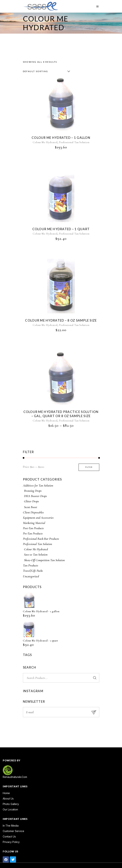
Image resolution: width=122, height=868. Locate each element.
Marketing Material (34, 523)
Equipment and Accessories (38, 518)
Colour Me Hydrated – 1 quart (61, 229)
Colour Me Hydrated (45, 142)
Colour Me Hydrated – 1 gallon (61, 138)
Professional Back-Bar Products (41, 539)
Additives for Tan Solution (38, 485)
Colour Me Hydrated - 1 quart (40, 641)
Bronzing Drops (33, 491)
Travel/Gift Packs (33, 571)
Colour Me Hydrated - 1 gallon (41, 611)
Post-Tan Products (33, 528)
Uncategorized (31, 576)
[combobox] (46, 71)
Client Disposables (33, 512)
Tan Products (31, 565)
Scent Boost (31, 507)
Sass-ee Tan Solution (36, 554)
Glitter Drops (31, 501)
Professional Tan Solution (74, 142)
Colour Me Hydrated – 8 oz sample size (61, 320)
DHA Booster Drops (35, 496)
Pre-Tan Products (33, 533)
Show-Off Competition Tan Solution (44, 560)
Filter (89, 467)
